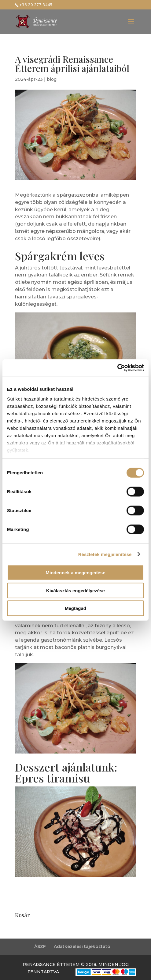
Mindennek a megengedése (75, 573)
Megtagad (75, 608)
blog (52, 79)
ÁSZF (40, 946)
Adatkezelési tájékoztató (82, 946)
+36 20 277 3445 (36, 5)
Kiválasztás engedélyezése (75, 590)
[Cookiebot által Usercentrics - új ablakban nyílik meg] (117, 368)
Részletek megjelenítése (105, 554)
